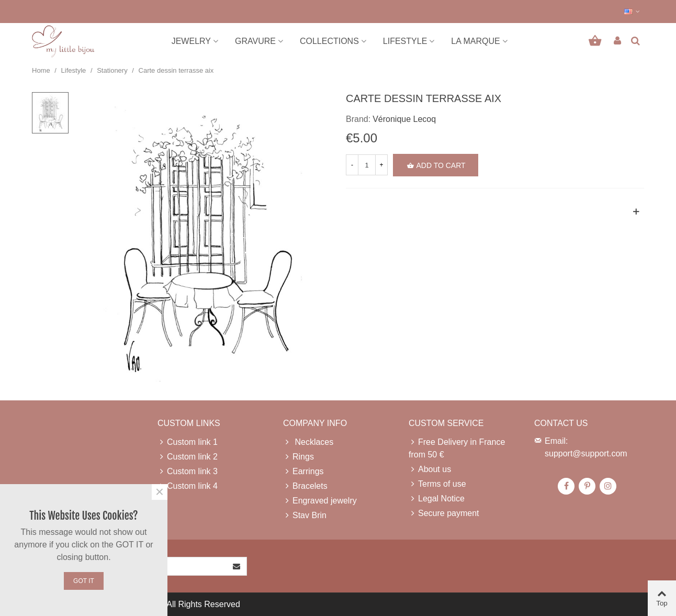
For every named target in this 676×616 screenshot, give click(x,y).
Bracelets (305, 486)
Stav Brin (305, 516)
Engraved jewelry (320, 501)
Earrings (303, 472)
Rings (298, 457)
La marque (475, 41)
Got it (84, 581)
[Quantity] (367, 165)
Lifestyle (405, 41)
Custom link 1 (188, 442)
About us (430, 469)
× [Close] (160, 492)
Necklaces (308, 442)
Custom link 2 (188, 457)
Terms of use (437, 484)
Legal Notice (437, 499)
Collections (329, 41)
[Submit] (237, 566)
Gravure (255, 41)
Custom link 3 (188, 472)
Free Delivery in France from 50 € (457, 447)
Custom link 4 (188, 486)
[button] (633, 12)
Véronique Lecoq (404, 119)
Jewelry (191, 41)
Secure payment (444, 513)
